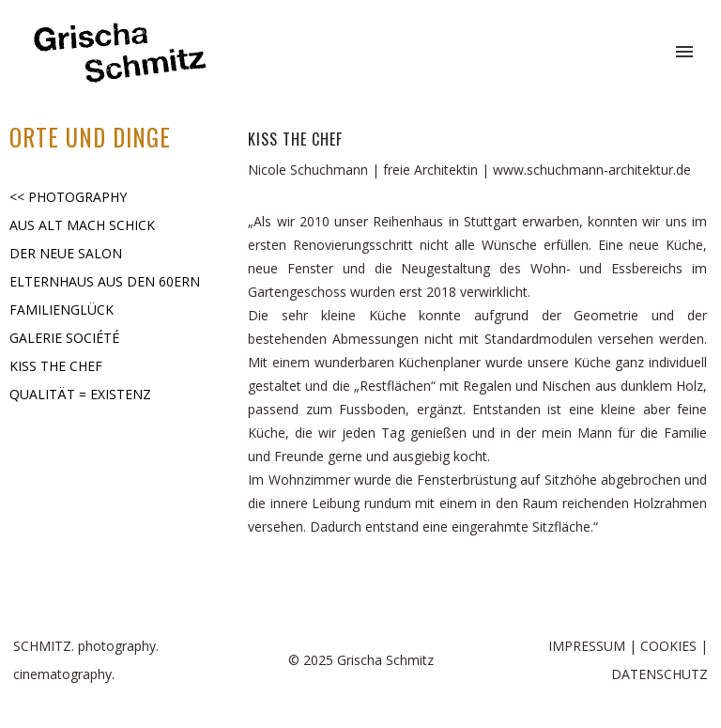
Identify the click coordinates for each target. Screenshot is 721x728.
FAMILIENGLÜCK (61, 310)
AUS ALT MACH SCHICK (82, 225)
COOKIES (668, 646)
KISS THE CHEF (56, 366)
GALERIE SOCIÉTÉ (64, 338)
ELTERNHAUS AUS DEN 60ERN (105, 281)
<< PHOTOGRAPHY (68, 197)
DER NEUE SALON (66, 253)
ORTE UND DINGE (90, 137)
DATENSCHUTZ (660, 674)
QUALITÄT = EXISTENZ (80, 394)
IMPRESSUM (587, 646)
